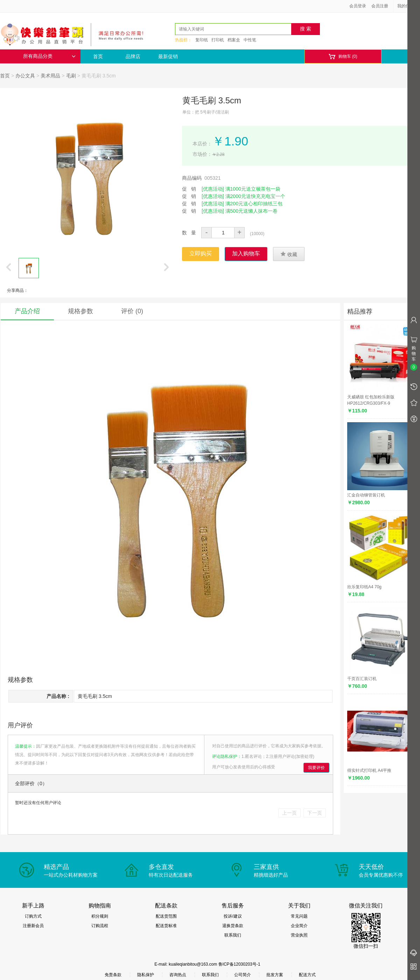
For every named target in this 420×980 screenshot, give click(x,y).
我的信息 (408, 6)
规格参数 (80, 311)
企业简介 (299, 926)
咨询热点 (178, 975)
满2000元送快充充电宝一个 (255, 196)
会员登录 (358, 6)
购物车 (343, 57)
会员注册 (380, 6)
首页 (98, 56)
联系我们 (233, 935)
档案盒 (234, 40)
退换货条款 (233, 926)
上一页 (289, 813)
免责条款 (113, 975)
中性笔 (250, 40)
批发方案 (275, 975)
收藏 (289, 254)
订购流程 (100, 926)
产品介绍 (27, 311)
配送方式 (307, 975)
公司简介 (243, 975)
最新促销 (168, 56)
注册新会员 (33, 926)
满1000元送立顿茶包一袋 (253, 189)
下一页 (315, 813)
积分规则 (100, 916)
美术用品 (50, 76)
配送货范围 (166, 916)
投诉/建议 (233, 916)
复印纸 (202, 40)
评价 (132, 311)
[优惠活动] (213, 189)
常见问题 (299, 916)
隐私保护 (146, 975)
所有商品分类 (49, 56)
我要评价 (316, 768)
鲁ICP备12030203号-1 (239, 964)
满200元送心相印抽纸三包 (254, 204)
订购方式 (33, 916)
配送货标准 (166, 926)
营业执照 (299, 935)
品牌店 (133, 56)
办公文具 (25, 76)
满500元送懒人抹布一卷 (251, 211)
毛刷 (71, 76)
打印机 (218, 40)
